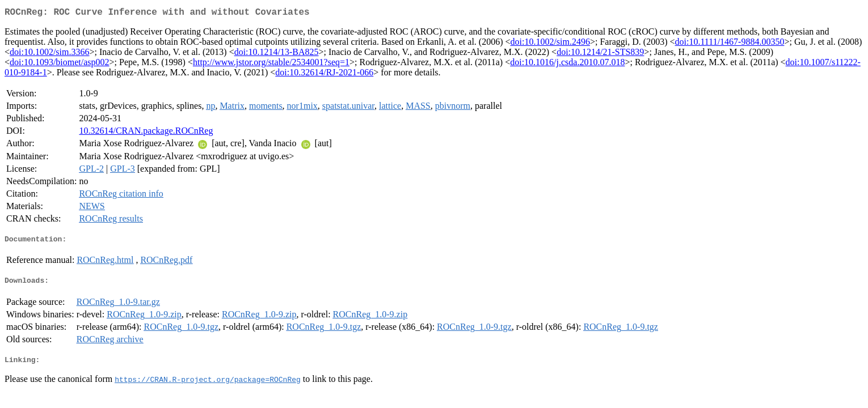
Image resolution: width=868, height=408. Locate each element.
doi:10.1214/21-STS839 (600, 54)
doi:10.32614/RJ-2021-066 (324, 75)
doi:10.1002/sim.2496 (550, 44)
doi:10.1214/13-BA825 (277, 54)
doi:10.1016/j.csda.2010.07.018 (567, 64)
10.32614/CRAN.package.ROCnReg (146, 133)
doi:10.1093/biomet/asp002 (60, 64)
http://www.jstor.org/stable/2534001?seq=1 (271, 64)
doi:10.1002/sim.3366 (49, 54)
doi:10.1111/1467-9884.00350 (730, 44)
